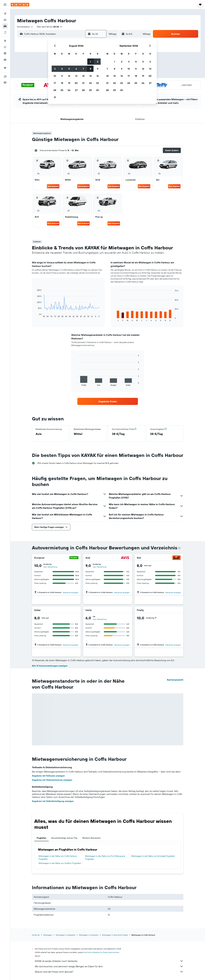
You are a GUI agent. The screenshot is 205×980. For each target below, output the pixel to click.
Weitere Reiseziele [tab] (91, 838)
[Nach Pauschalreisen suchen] (5, 32)
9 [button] (98, 69)
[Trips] (5, 68)
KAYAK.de (36, 935)
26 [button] (69, 90)
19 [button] (69, 83)
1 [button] (90, 62)
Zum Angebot (53, 186)
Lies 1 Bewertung (50, 567)
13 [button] (76, 76)
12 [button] (69, 76)
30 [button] (98, 90)
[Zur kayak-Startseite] (20, 5)
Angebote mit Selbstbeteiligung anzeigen (53, 801)
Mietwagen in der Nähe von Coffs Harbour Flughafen (58, 858)
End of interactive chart (36, 315)
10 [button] (55, 76)
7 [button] (83, 69)
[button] (5, 5)
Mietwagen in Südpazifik (66, 935)
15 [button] (90, 76)
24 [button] (55, 90)
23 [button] (98, 83)
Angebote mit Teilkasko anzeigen (48, 776)
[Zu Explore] (5, 41)
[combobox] (25, 27)
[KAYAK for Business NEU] (5, 60)
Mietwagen (48, 935)
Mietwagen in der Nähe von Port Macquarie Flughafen (105, 858)
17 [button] (55, 83)
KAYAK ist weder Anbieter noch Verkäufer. (109, 961)
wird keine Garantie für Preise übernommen (102, 952)
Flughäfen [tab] (41, 838)
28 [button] (83, 90)
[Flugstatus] (5, 47)
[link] (108, 401)
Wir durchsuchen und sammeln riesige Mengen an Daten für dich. (109, 966)
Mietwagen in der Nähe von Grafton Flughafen (60, 863)
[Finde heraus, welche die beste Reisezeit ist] (5, 53)
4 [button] (62, 69)
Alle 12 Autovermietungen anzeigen (50, 666)
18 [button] (62, 83)
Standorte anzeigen (71, 592)
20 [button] (76, 83)
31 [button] (55, 97)
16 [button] (98, 76)
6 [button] (76, 69)
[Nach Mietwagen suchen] (5, 26)
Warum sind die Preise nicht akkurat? (109, 972)
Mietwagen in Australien (89, 935)
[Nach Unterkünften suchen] (5, 20)
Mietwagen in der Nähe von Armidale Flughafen (153, 856)
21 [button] (83, 83)
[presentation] (179, 548)
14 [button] (83, 76)
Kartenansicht (175, 680)
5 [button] (69, 69)
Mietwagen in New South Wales (115, 935)
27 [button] (76, 90)
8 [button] (90, 69)
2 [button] (98, 62)
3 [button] (55, 69)
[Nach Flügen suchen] (5, 14)
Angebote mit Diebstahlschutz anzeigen (52, 780)
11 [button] (62, 76)
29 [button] (90, 90)
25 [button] (62, 90)
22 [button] (90, 83)
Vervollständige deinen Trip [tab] (64, 838)
